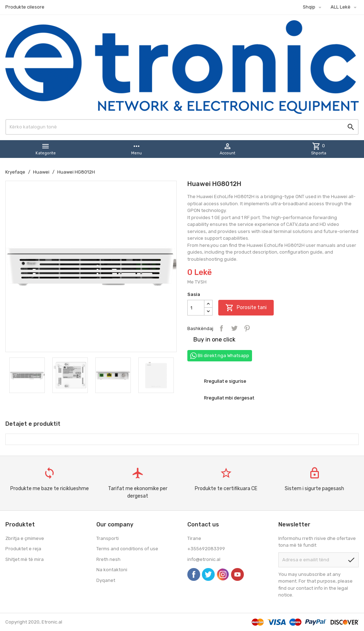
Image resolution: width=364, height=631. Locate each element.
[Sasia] (196, 308)
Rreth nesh (108, 559)
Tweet (234, 328)
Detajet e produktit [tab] (33, 424)
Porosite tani (246, 308)
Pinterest (247, 328)
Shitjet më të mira (25, 559)
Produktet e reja (23, 549)
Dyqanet (106, 580)
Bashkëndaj (221, 328)
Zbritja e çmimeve (25, 538)
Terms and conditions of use (127, 549)
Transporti (108, 538)
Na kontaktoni (112, 570)
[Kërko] (182, 127)
